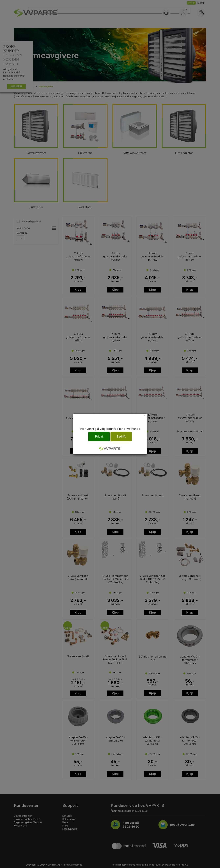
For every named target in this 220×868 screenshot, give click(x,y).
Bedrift (121, 436)
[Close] (144, 415)
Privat (99, 436)
